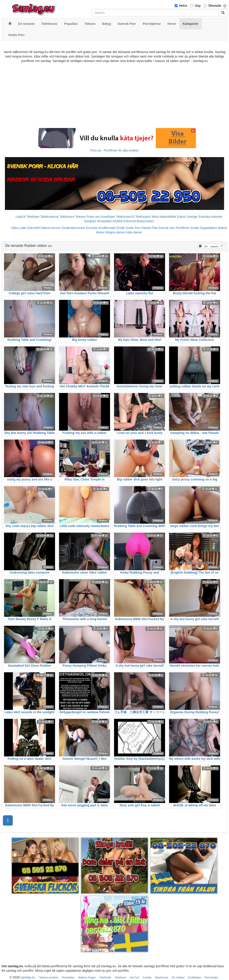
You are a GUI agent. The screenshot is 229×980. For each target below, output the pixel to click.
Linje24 (20, 217)
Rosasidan (104, 221)
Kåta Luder (19, 228)
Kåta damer (134, 232)
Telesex (80, 217)
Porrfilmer (183, 228)
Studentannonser (73, 228)
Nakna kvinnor (51, 228)
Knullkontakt (107, 228)
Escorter (92, 228)
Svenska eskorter (210, 217)
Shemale (215, 6)
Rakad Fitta (150, 228)
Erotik (121, 228)
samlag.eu (28, 977)
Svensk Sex (167, 228)
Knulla (195, 228)
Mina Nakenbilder (164, 217)
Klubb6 (118, 221)
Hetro (183, 6)
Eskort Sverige (187, 217)
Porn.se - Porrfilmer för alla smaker (114, 150)
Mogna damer (115, 232)
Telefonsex (67, 217)
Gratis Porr (133, 228)
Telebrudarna (49, 217)
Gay (198, 6)
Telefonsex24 (125, 217)
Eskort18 (130, 221)
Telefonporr (143, 217)
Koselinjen (108, 217)
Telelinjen (33, 217)
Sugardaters (208, 228)
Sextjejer (90, 221)
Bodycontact (145, 221)
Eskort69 (33, 228)
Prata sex (93, 217)
